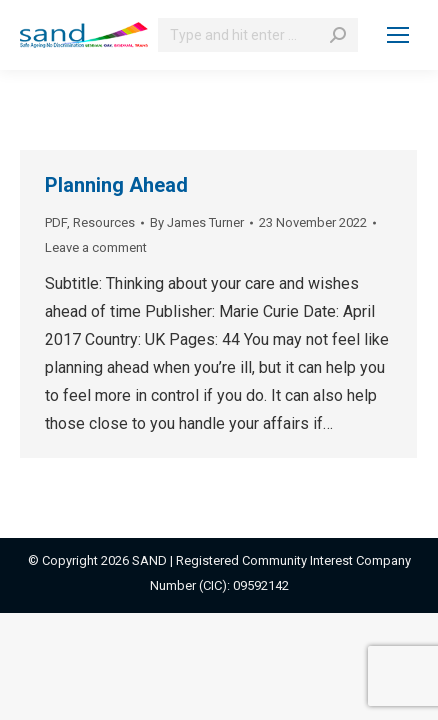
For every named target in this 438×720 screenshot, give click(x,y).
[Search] (258, 35)
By (197, 222)
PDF (56, 222)
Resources (104, 222)
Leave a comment (96, 247)
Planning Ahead (116, 185)
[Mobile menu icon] (398, 35)
